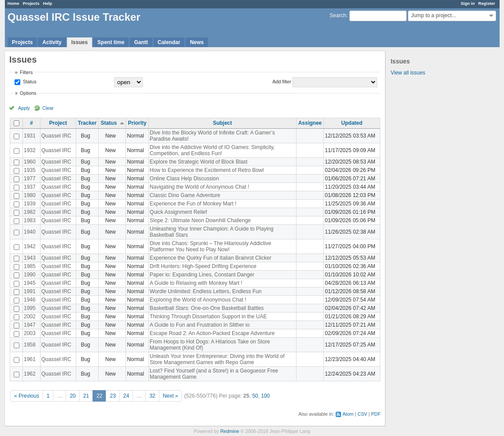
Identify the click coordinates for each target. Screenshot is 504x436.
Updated (352, 123)
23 (113, 396)
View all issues (408, 73)
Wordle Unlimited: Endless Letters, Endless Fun (206, 291)
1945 (30, 283)
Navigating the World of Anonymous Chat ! (200, 187)
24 (126, 396)
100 (265, 396)
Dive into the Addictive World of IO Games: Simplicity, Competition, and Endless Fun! (212, 150)
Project (58, 123)
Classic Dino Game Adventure (185, 195)
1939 (30, 204)
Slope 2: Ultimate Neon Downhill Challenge (200, 220)
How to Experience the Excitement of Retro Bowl (207, 170)
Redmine (230, 431)
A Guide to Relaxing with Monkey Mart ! (196, 283)
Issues (80, 42)
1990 (30, 275)
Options (28, 93)
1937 (30, 187)
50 (255, 396)
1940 (30, 232)
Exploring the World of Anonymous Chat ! (198, 300)
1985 (30, 266)
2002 (30, 317)
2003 (30, 333)
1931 (30, 136)
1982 (30, 212)
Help (48, 3)
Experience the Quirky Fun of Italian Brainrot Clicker (211, 258)
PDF (376, 414)
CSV (362, 414)
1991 (30, 291)
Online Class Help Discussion (184, 179)
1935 (30, 170)
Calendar (169, 42)
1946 (30, 300)
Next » (171, 396)
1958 (30, 345)
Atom (348, 414)
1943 (30, 258)
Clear (48, 108)
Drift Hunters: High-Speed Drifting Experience (203, 266)
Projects (31, 3)
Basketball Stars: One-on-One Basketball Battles (207, 308)
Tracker (87, 123)
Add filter (282, 82)
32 (152, 396)
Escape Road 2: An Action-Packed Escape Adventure (212, 333)
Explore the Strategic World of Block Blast (199, 162)
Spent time (111, 42)
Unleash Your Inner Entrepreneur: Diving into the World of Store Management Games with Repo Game (217, 359)
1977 (30, 179)
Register (487, 3)
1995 (30, 308)
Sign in (468, 3)
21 (86, 396)
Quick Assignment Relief (178, 212)
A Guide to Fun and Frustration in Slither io (200, 325)
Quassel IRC (56, 136)
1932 (30, 150)
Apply (24, 108)
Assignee (310, 123)
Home (13, 3)
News (197, 42)
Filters (26, 72)
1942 (30, 246)
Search (338, 15)
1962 (30, 374)
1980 (30, 195)
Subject (222, 123)
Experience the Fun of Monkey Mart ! (193, 204)
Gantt (141, 42)
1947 (30, 325)
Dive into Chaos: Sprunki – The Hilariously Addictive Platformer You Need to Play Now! (211, 246)
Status (29, 82)
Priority (137, 123)
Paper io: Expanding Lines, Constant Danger (202, 275)
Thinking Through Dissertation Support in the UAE (208, 317)
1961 (30, 359)
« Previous (27, 396)
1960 (30, 162)
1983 (30, 220)
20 (72, 396)
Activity (52, 42)
